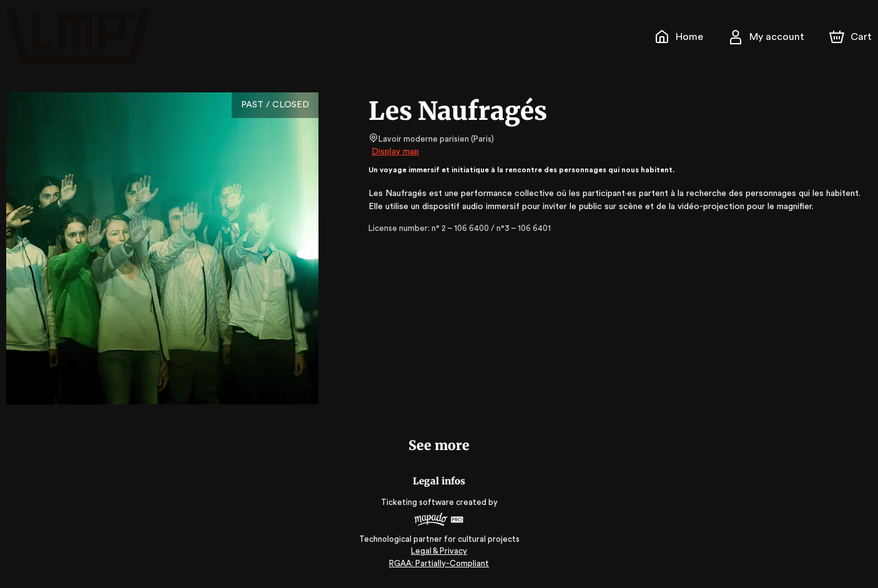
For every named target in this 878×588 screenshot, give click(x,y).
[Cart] (852, 37)
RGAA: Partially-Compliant (439, 563)
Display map (396, 152)
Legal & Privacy (439, 551)
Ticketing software (419, 502)
